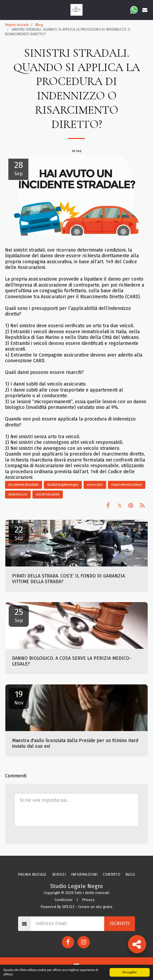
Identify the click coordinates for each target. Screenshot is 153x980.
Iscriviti (120, 924)
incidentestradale (24, 485)
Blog (39, 25)
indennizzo (18, 494)
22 (19, 533)
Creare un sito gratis (95, 907)
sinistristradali (48, 494)
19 (19, 697)
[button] (7, 10)
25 (19, 615)
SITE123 (68, 907)
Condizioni (63, 900)
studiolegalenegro (63, 485)
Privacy (88, 900)
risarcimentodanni (127, 485)
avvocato (95, 485)
